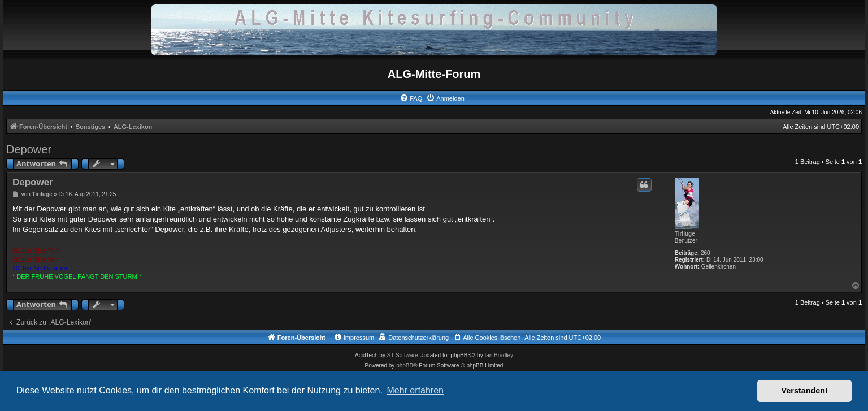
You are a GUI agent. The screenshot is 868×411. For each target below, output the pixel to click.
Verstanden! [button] (805, 391)
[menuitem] (411, 98)
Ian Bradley (499, 355)
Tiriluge (685, 234)
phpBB (405, 365)
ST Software (403, 355)
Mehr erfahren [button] (415, 390)
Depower (29, 149)
